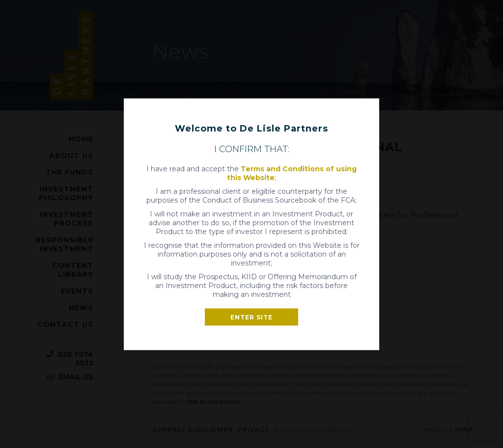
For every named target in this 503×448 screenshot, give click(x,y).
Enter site (251, 317)
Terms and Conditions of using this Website (292, 173)
